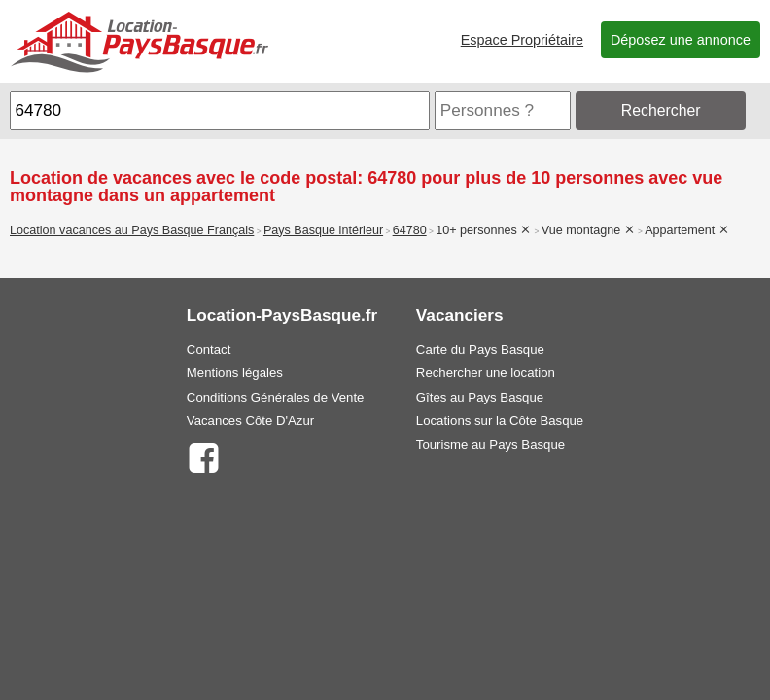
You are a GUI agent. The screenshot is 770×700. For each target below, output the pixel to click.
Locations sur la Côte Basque (500, 420)
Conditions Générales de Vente (276, 397)
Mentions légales (235, 373)
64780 (410, 230)
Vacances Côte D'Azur (250, 420)
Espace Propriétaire (522, 40)
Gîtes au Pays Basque (480, 397)
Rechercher (661, 110)
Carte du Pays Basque (480, 350)
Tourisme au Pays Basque (490, 445)
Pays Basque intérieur (323, 230)
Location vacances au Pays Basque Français (132, 230)
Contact (209, 350)
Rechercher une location (486, 373)
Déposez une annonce (681, 40)
